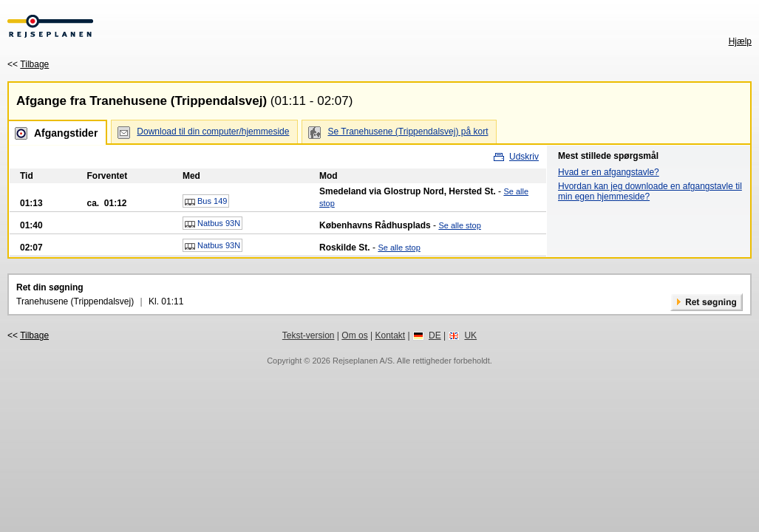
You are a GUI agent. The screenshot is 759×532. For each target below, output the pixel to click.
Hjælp (740, 41)
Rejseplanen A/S (363, 361)
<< (28, 64)
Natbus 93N (212, 224)
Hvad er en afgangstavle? (609, 172)
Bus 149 (206, 202)
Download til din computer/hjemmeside (213, 132)
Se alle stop (459, 225)
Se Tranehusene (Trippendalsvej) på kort (408, 132)
